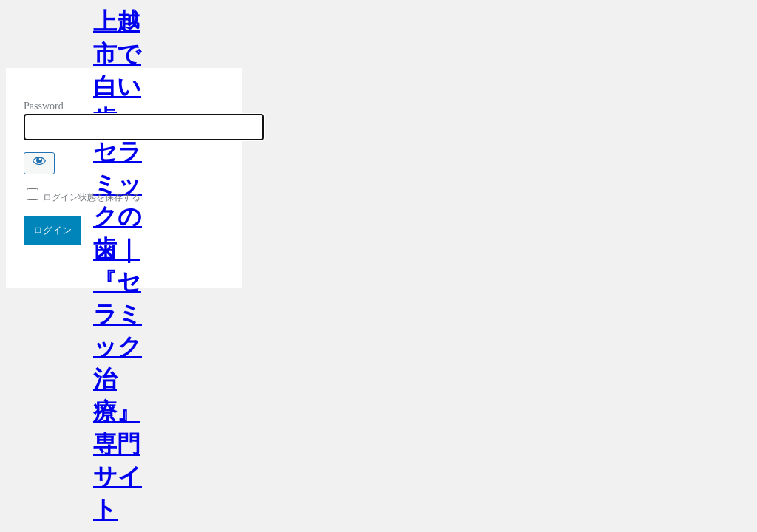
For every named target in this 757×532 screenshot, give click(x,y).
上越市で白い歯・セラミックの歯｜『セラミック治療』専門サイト (118, 38)
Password (44, 106)
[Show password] (39, 163)
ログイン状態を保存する (84, 197)
